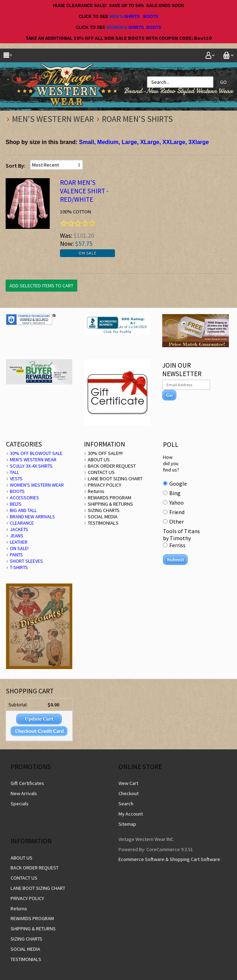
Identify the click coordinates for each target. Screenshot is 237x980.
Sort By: (16, 166)
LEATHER (19, 542)
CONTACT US (101, 472)
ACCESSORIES (25, 498)
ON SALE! (19, 548)
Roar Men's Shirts (137, 119)
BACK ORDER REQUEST (112, 466)
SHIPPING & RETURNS (110, 504)
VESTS (16, 479)
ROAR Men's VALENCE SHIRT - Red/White (84, 191)
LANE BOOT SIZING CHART (115, 479)
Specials (20, 804)
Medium (108, 142)
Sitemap (127, 824)
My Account (131, 814)
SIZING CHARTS (104, 510)
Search (126, 804)
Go (223, 82)
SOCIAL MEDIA (103, 517)
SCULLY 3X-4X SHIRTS (31, 466)
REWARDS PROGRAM (110, 498)
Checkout (129, 793)
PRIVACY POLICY (105, 485)
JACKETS (19, 529)
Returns (96, 491)
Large (129, 142)
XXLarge (174, 142)
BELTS (16, 504)
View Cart (128, 783)
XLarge (150, 142)
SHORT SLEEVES (26, 561)
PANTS (16, 555)
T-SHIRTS (19, 567)
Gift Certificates (27, 783)
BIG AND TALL (23, 510)
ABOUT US (99, 460)
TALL (14, 472)
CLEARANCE (22, 523)
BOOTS (151, 17)
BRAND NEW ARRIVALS (32, 517)
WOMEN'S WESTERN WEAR (37, 485)
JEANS (17, 536)
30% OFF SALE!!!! (105, 453)
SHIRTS (132, 17)
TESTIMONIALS (103, 523)
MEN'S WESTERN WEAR (53, 119)
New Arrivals (24, 793)
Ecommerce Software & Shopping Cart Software (169, 859)
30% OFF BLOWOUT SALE (36, 453)
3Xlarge (199, 142)
